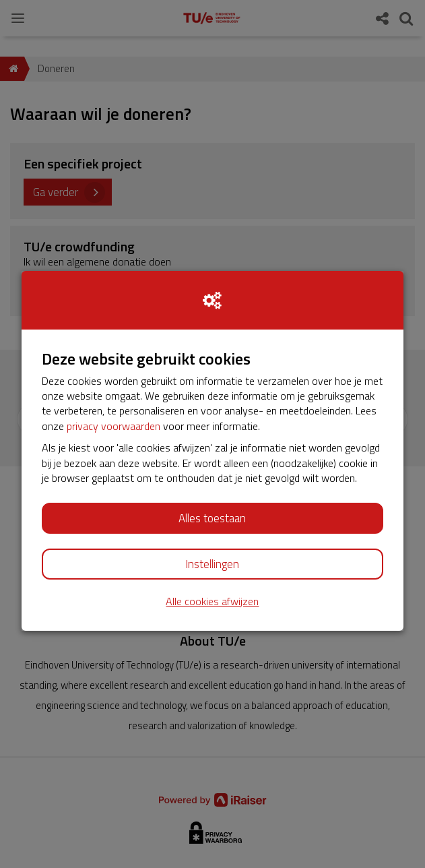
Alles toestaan (212, 518)
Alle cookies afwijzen (212, 601)
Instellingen (212, 564)
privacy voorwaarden (113, 426)
